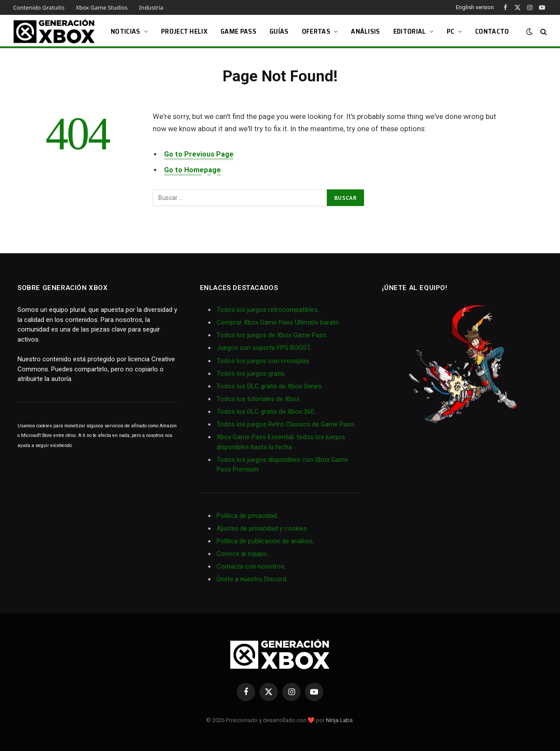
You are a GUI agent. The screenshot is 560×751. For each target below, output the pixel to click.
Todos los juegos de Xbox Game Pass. (272, 335)
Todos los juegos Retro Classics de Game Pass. (286, 424)
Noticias (126, 31)
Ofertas (316, 31)
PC (451, 31)
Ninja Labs (339, 720)
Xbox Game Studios (101, 7)
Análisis (366, 31)
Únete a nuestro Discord (251, 579)
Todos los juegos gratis (250, 374)
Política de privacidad (247, 516)
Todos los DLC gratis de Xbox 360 (265, 412)
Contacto (492, 31)
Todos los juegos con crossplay (262, 361)
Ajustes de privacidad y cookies (262, 528)
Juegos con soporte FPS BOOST (263, 348)
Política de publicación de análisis (264, 541)
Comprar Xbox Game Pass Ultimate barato (278, 322)
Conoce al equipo (242, 554)
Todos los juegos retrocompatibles (267, 310)
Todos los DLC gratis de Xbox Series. (270, 386)
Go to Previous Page (199, 154)
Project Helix (184, 31)
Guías (279, 31)
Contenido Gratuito (39, 7)
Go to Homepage (192, 170)
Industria (151, 7)
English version (475, 7)
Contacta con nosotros (250, 566)
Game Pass (238, 31)
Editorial (410, 31)
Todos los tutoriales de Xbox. (259, 399)
